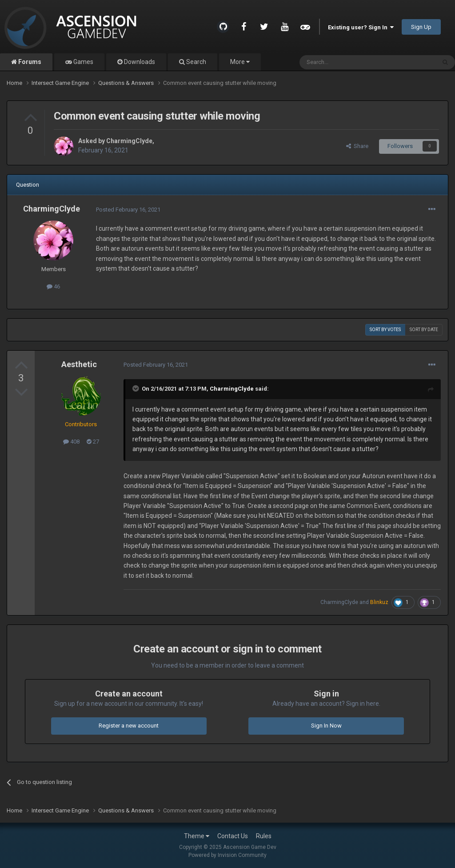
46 (53, 286)
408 (71, 442)
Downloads (139, 62)
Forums (29, 62)
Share (357, 146)
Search (196, 62)
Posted (128, 210)
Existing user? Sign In (361, 27)
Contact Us (233, 836)
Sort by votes (385, 330)
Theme (197, 836)
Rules (264, 836)
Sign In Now (326, 726)
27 (93, 442)
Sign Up (421, 27)
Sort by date (424, 330)
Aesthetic (79, 364)
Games (83, 62)
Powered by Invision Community (227, 855)
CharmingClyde (129, 141)
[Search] (346, 62)
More (240, 62)
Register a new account (129, 726)
